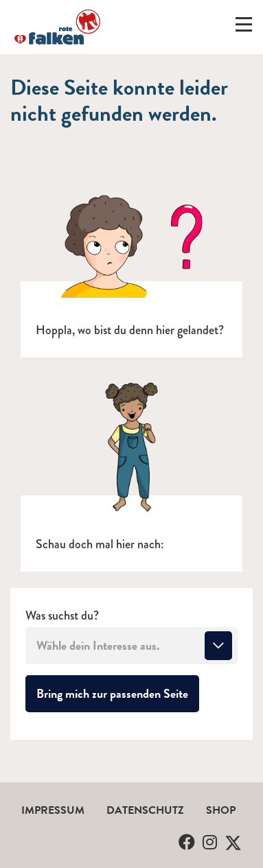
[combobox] (131, 646)
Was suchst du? (62, 616)
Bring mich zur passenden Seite (118, 693)
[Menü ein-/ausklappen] (244, 27)
